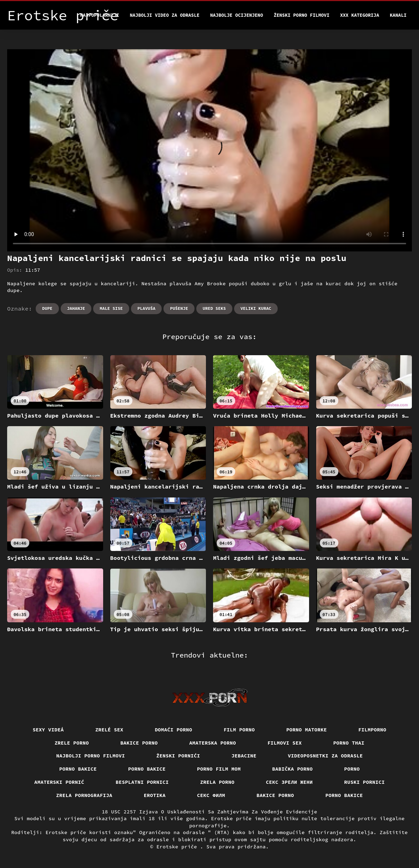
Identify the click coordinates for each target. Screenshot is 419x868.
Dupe (47, 308)
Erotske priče (178, 847)
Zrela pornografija (84, 795)
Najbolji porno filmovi (91, 756)
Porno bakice (78, 769)
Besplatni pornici (142, 782)
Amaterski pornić (59, 782)
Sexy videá (48, 730)
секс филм (211, 795)
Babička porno (293, 769)
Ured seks (214, 308)
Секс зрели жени (289, 782)
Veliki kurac (256, 308)
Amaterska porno (213, 743)
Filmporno (372, 730)
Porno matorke (307, 730)
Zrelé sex (109, 730)
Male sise (111, 308)
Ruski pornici (364, 782)
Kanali (398, 15)
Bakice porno (139, 743)
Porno (352, 769)
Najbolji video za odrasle (165, 15)
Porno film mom (219, 769)
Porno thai (349, 743)
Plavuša (146, 308)
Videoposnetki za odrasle (325, 756)
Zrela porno (217, 782)
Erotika (155, 795)
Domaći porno (174, 730)
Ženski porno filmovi (302, 15)
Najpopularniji (100, 15)
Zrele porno (72, 743)
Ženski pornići (178, 756)
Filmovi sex (284, 743)
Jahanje (76, 308)
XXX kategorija (360, 15)
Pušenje (179, 308)
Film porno (239, 730)
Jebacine (244, 756)
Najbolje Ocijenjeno (237, 15)
